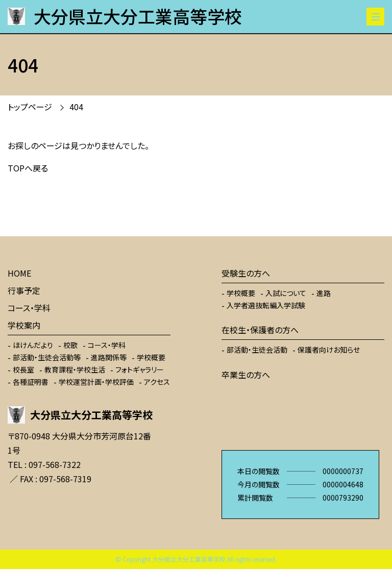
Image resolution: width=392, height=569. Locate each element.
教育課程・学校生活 (75, 369)
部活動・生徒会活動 (257, 350)
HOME (19, 273)
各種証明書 (31, 382)
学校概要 (151, 357)
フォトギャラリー (140, 369)
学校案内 (24, 325)
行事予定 (24, 290)
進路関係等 (109, 357)
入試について (286, 293)
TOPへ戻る (28, 168)
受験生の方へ (246, 273)
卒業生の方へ (246, 375)
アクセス (157, 382)
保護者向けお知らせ (329, 350)
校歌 (70, 345)
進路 (324, 293)
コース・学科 (29, 308)
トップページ (30, 107)
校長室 (23, 369)
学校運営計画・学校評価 (96, 382)
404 (76, 107)
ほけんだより (33, 345)
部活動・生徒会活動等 (47, 357)
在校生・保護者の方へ (260, 330)
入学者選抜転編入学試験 (266, 305)
